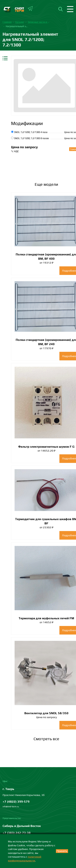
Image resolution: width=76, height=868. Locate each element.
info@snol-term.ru (11, 807)
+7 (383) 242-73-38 (17, 833)
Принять (62, 851)
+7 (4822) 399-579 (16, 802)
